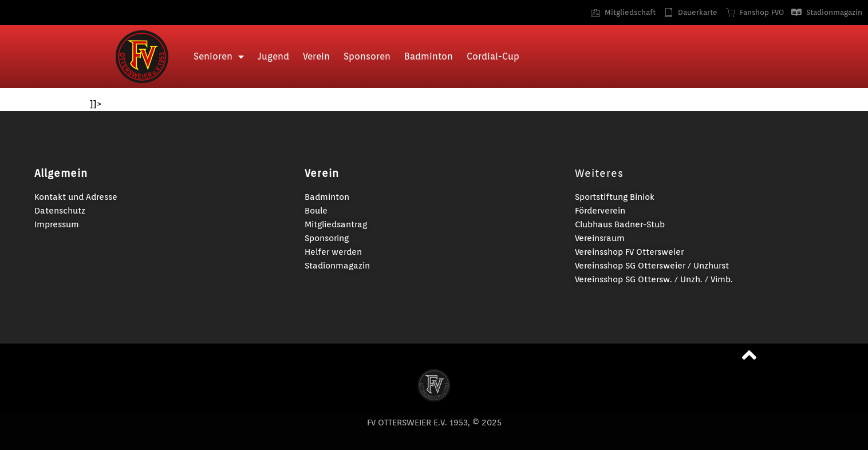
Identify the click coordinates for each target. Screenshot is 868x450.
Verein (316, 56)
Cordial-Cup (493, 56)
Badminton (429, 56)
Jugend (273, 56)
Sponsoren (367, 56)
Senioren (219, 57)
